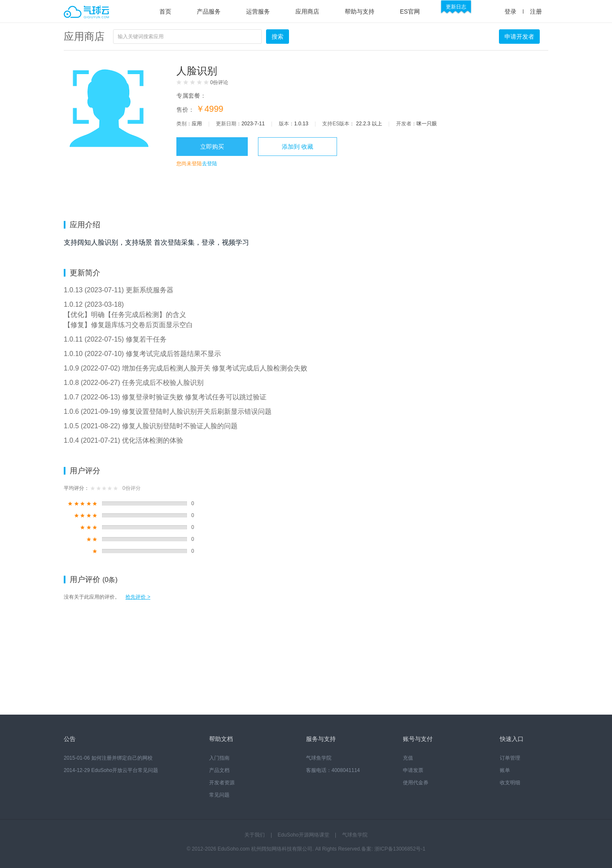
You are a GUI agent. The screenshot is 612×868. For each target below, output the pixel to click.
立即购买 (212, 147)
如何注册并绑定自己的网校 (122, 758)
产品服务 (209, 11)
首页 (165, 11)
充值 (408, 758)
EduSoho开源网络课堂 (303, 835)
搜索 (278, 37)
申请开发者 (519, 37)
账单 (505, 770)
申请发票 (413, 770)
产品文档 (219, 770)
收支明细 (510, 783)
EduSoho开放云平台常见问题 (125, 770)
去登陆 (210, 164)
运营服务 (258, 11)
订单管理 (510, 758)
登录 (510, 11)
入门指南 (219, 758)
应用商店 (307, 11)
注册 (536, 11)
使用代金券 (416, 783)
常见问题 (219, 795)
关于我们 (255, 835)
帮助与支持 (360, 11)
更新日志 (456, 7)
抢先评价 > (138, 597)
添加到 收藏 (297, 147)
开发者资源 (222, 783)
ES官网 (410, 11)
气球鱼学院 (319, 758)
